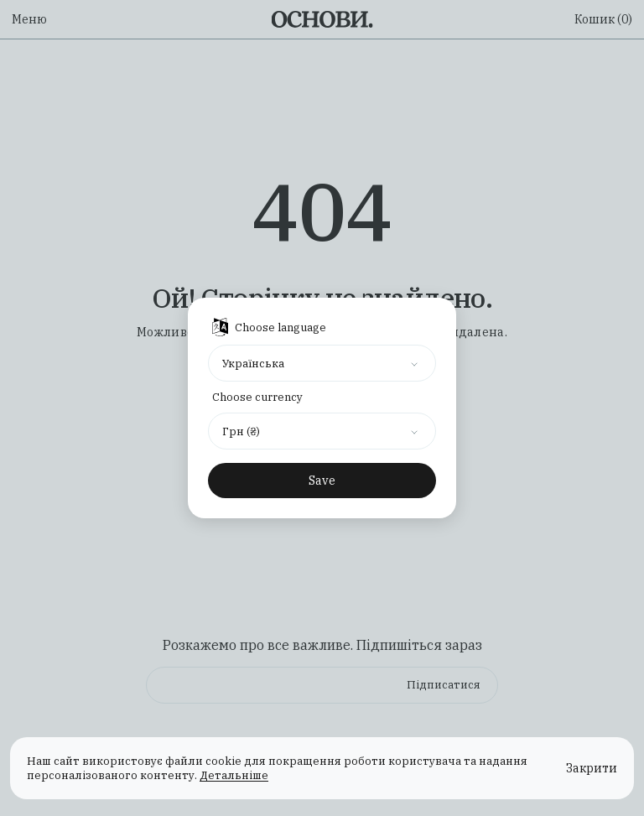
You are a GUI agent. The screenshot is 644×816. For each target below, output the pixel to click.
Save (322, 481)
